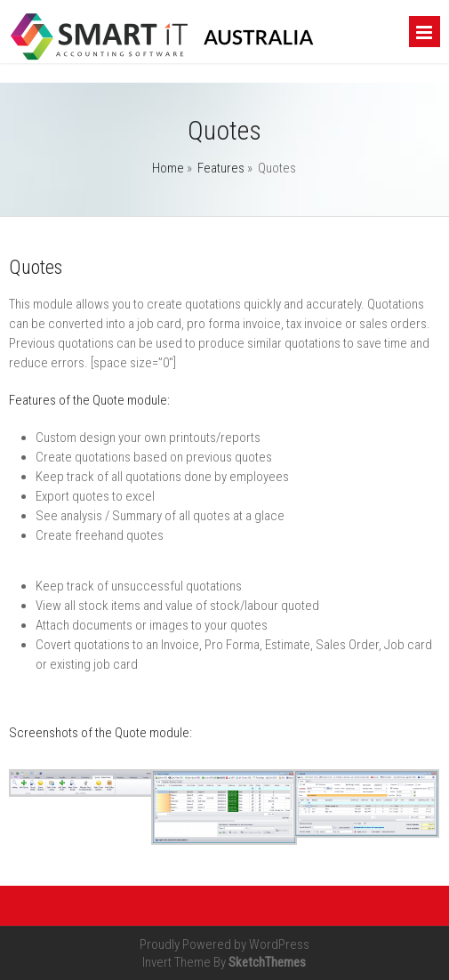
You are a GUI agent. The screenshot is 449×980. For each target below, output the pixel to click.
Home (168, 168)
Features (221, 168)
